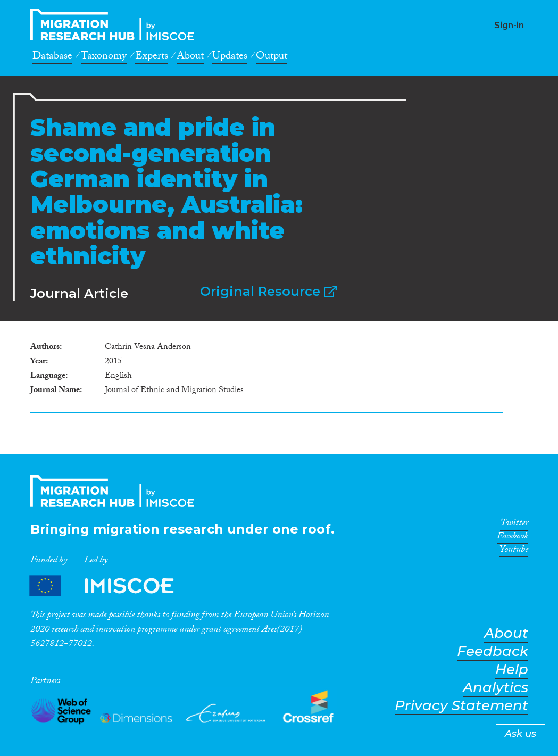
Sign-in (509, 25)
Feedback (493, 651)
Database (52, 57)
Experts (152, 57)
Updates (230, 57)
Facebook (513, 538)
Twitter (514, 525)
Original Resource (268, 291)
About (190, 57)
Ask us (520, 734)
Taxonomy (104, 57)
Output (272, 57)
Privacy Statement (461, 706)
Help (512, 670)
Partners (111, 585)
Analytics (495, 688)
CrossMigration (115, 24)
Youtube (514, 551)
